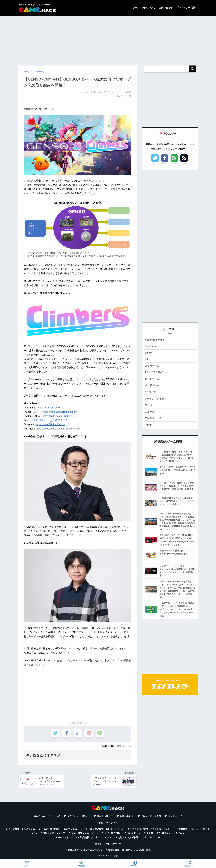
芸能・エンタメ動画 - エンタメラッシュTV (139, 839)
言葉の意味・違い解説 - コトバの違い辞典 (129, 851)
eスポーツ (151, 393)
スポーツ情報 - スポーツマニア (49, 834)
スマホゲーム (124, 746)
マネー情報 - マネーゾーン (85, 834)
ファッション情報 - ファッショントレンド (151, 830)
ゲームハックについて (144, 8)
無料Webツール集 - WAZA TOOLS (85, 851)
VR (146, 360)
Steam (148, 353)
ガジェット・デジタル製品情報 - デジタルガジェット (84, 839)
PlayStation (152, 346)
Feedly (174, 163)
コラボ (149, 406)
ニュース (150, 413)
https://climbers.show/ (50, 408)
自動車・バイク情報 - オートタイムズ (165, 834)
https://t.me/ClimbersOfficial (50, 424)
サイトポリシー (105, 817)
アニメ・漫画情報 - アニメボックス (59, 830)
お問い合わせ (166, 8)
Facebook (165, 163)
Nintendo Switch (155, 340)
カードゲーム (152, 380)
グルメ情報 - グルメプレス (22, 830)
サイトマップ (175, 817)
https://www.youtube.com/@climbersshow (58, 429)
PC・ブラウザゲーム (157, 373)
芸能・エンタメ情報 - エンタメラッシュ (103, 830)
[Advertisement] (108, 39)
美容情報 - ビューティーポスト (194, 830)
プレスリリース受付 (186, 8)
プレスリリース (154, 420)
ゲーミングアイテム (156, 400)
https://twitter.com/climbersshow (60, 412)
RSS (184, 163)
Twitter (155, 163)
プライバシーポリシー (78, 817)
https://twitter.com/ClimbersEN (59, 416)
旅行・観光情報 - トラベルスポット (122, 834)
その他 (149, 426)
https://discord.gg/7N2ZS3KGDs (51, 420)
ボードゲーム (152, 386)
